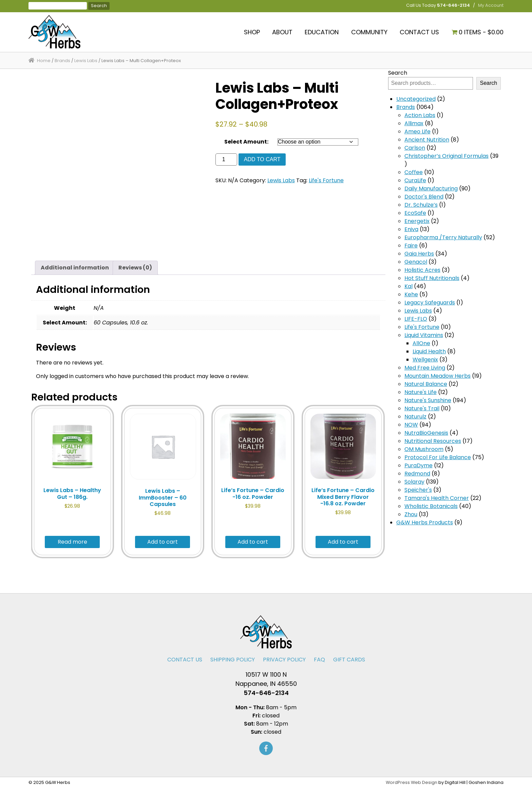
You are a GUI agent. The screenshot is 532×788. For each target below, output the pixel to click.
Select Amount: (246, 142)
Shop (252, 32)
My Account (491, 5)
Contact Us (419, 32)
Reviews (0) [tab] (135, 268)
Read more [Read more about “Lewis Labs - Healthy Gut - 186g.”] (72, 542)
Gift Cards (349, 660)
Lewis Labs (86, 61)
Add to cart (262, 159)
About (282, 32)
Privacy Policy (284, 660)
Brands (62, 61)
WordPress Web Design (412, 782)
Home (44, 61)
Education (322, 32)
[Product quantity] (226, 160)
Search (398, 73)
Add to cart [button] (163, 542)
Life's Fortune (326, 180)
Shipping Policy (233, 660)
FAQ (319, 660)
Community (369, 32)
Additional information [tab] (75, 268)
